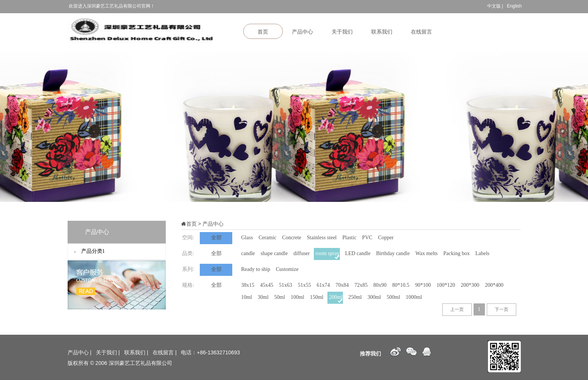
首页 (263, 32)
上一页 (457, 309)
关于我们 (342, 32)
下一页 (502, 309)
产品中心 (302, 32)
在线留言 (421, 32)
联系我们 (382, 32)
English (514, 6)
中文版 (494, 6)
